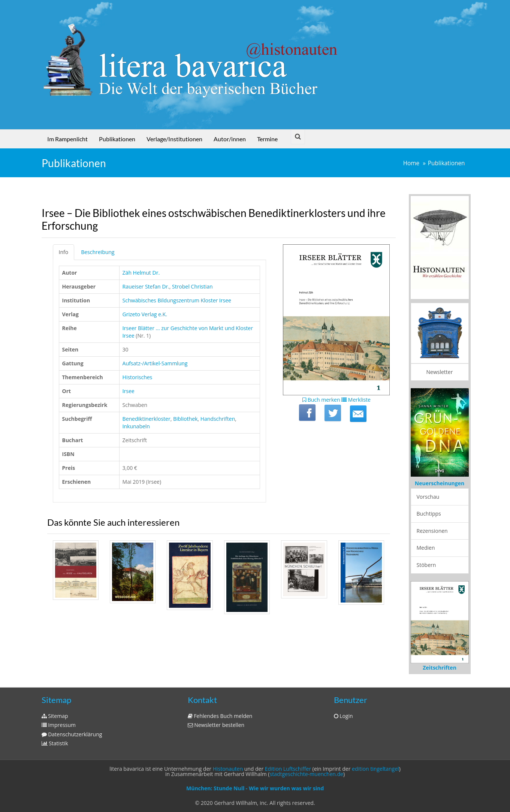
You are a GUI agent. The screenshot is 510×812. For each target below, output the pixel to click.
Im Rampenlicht (67, 139)
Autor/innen (230, 139)
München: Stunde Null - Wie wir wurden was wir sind (255, 788)
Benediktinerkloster (147, 419)
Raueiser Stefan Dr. (146, 286)
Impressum (59, 725)
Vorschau (428, 497)
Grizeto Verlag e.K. (145, 314)
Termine (267, 139)
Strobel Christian (192, 286)
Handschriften (218, 419)
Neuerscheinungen (440, 483)
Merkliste (356, 400)
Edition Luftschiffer (288, 769)
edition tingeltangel (375, 769)
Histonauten (228, 769)
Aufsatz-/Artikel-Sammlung (155, 363)
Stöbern (426, 565)
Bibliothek (185, 419)
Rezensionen (432, 531)
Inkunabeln (136, 426)
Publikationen (117, 139)
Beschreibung (98, 252)
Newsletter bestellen (216, 725)
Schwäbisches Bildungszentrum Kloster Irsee (177, 300)
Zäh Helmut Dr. (141, 273)
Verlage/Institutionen (174, 139)
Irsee (129, 391)
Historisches (138, 377)
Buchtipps (429, 514)
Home (411, 163)
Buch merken (321, 400)
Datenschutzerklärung (72, 734)
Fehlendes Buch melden (220, 716)
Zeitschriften (440, 668)
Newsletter (440, 372)
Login (343, 716)
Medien (426, 548)
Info (64, 252)
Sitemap (55, 716)
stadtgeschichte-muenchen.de (307, 774)
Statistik (55, 743)
